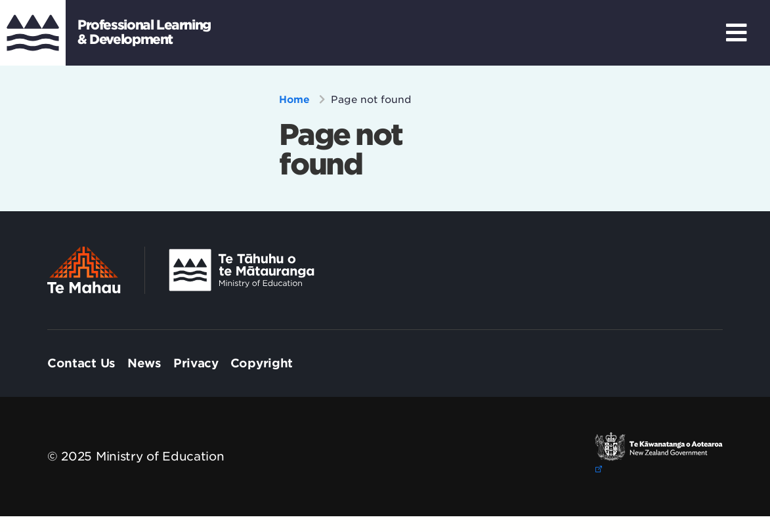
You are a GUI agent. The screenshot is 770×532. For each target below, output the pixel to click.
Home (296, 100)
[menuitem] (81, 363)
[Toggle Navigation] (737, 33)
